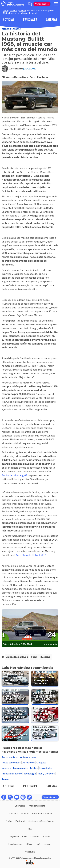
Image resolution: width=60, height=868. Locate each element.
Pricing (9, 821)
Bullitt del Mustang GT (14, 475)
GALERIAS (51, 19)
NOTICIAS (9, 19)
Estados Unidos (15, 844)
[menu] (56, 4)
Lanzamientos (21, 768)
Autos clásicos (11, 29)
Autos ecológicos (11, 762)
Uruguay (48, 844)
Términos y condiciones (18, 813)
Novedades (46, 768)
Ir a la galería (50, 644)
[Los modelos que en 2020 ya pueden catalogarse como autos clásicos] (15, 733)
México (29, 844)
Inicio (5, 11)
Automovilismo (10, 757)
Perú (38, 844)
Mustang (42, 77)
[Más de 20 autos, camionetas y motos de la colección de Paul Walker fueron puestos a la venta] (45, 733)
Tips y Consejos (46, 773)
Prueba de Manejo (12, 773)
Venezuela (30, 852)
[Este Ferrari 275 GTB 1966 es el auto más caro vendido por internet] (15, 678)
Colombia (35, 836)
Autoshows (29, 762)
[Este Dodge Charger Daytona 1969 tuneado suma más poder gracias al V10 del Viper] (15, 715)
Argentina (14, 836)
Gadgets (41, 762)
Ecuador (46, 836)
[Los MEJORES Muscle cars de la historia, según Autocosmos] (45, 697)
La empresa (20, 806)
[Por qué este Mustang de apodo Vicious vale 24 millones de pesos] (15, 697)
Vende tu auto (42, 4)
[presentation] (30, 625)
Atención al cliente (37, 806)
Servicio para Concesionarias (41, 821)
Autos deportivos (17, 77)
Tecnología (30, 773)
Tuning (5, 779)
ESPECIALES (30, 19)
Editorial (13, 11)
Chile (25, 836)
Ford (32, 77)
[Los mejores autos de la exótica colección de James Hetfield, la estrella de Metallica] (45, 715)
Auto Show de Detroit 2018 (31, 555)
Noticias (23, 11)
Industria (6, 768)
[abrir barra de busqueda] (30, 4)
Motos (34, 768)
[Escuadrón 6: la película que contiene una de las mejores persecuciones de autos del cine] (45, 678)
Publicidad (20, 821)
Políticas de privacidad (42, 813)
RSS (30, 829)
